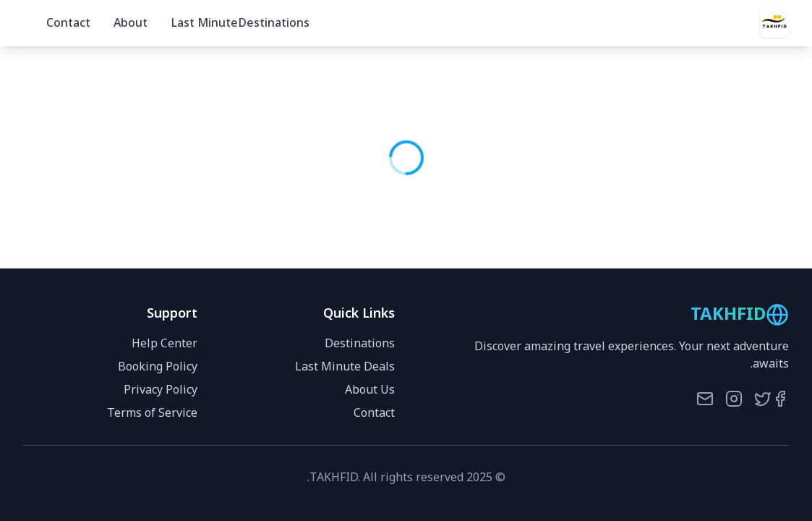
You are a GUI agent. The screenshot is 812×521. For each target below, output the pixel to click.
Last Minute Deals (345, 367)
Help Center (164, 344)
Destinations (274, 23)
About (131, 23)
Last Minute (204, 23)
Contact (68, 23)
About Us (370, 390)
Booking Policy (158, 367)
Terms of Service (152, 413)
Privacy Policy (161, 390)
